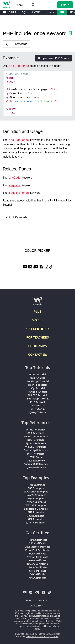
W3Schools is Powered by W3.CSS (42, 637)
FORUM (31, 600)
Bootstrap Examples (36, 509)
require (15, 185)
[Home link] (6, 5)
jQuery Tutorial (38, 412)
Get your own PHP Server (53, 58)
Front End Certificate (37, 550)
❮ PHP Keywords (16, 44)
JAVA (51, 12)
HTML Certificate (37, 540)
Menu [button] (21, 5)
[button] (33, 5)
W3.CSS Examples (36, 505)
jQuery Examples (36, 522)
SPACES (38, 320)
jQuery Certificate (37, 564)
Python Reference (36, 443)
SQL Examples (36, 498)
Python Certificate (37, 557)
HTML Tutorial (38, 374)
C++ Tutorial (37, 409)
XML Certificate (38, 578)
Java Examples (36, 516)
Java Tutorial (38, 405)
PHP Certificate (38, 560)
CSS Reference (36, 433)
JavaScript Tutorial (37, 381)
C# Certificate (38, 574)
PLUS (38, 311)
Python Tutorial (38, 392)
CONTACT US (38, 354)
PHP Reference (36, 454)
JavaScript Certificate (38, 547)
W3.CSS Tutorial (38, 395)
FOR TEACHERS (38, 337)
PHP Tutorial (37, 402)
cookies (44, 626)
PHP (62, 12)
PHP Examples (36, 512)
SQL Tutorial (38, 388)
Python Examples (36, 502)
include (15, 178)
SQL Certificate (37, 553)
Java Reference (36, 460)
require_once (19, 193)
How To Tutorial (38, 385)
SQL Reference (36, 440)
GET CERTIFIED (38, 329)
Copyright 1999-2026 (25, 634)
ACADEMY (37, 606)
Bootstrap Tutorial (38, 398)
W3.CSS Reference (36, 447)
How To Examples (36, 495)
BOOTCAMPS (37, 346)
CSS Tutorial (37, 378)
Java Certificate (37, 567)
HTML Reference (36, 429)
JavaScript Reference (36, 436)
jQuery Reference (36, 467)
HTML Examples (36, 485)
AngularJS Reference (36, 464)
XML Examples (36, 519)
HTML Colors (36, 457)
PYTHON (37, 12)
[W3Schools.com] (38, 303)
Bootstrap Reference (36, 450)
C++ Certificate (38, 571)
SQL (24, 12)
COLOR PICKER (37, 251)
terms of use (34, 626)
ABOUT (43, 600)
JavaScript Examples (36, 491)
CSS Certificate (38, 543)
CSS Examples (36, 488)
